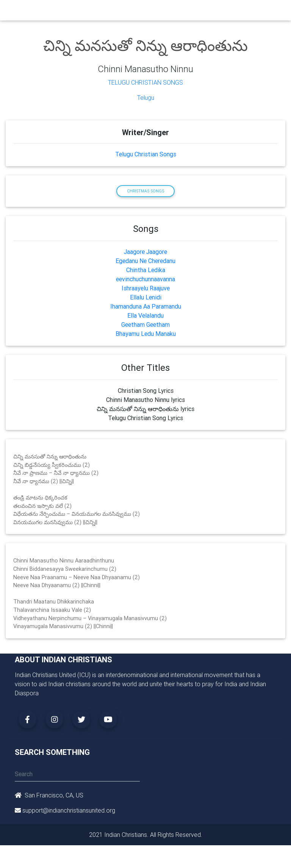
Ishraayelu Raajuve (146, 288)
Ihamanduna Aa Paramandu (146, 306)
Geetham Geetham (145, 325)
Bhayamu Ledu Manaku (146, 334)
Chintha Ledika (146, 270)
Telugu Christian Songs (145, 82)
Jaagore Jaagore (145, 252)
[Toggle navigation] (272, 12)
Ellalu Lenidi (146, 297)
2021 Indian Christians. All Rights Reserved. (146, 835)
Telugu (146, 98)
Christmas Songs (145, 191)
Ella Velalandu (145, 315)
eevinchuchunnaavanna (145, 279)
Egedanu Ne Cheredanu (145, 261)
